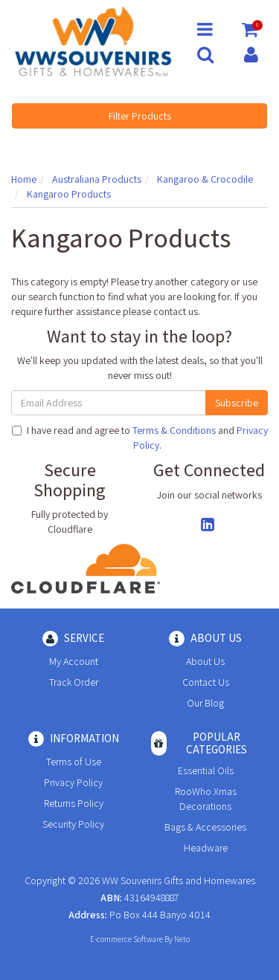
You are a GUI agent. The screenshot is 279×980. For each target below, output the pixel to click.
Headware (206, 848)
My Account (74, 661)
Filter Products (140, 116)
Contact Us (206, 682)
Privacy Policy (73, 782)
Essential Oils (206, 770)
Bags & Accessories (205, 827)
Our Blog (205, 703)
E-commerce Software (126, 939)
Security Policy (73, 824)
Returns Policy (74, 803)
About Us (205, 661)
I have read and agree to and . (140, 438)
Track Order (74, 682)
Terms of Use (74, 762)
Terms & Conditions (174, 430)
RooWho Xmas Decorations (206, 799)
